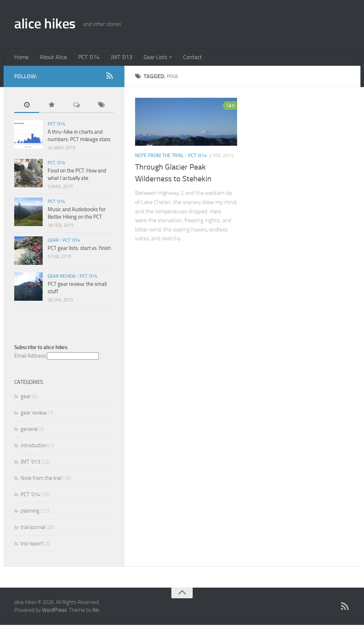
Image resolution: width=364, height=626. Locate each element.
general (29, 430)
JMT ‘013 (117, 58)
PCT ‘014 (86, 58)
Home (21, 58)
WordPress (54, 611)
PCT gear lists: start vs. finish (79, 249)
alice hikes (46, 24)
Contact (185, 58)
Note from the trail (159, 157)
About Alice (52, 58)
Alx (96, 611)
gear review (62, 277)
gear (53, 241)
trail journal (33, 528)
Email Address (30, 357)
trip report (32, 545)
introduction (34, 446)
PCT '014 (197, 157)
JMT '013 (30, 463)
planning (30, 512)
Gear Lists (149, 58)
